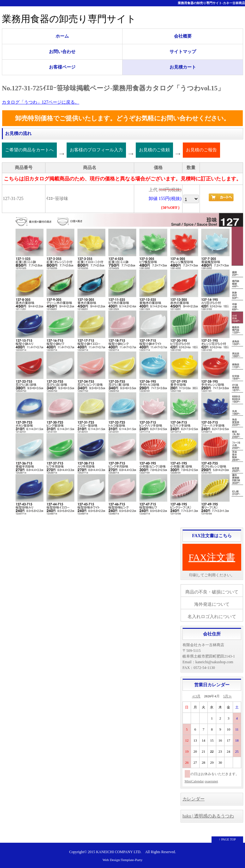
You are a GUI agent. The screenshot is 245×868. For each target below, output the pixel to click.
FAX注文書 (212, 557)
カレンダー (194, 799)
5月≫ (228, 696)
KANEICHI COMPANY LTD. (119, 852)
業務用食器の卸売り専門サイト (69, 19)
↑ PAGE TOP (227, 839)
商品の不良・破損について (212, 592)
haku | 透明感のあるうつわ (208, 816)
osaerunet (211, 781)
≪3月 (196, 696)
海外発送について (212, 604)
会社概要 (183, 36)
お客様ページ (62, 67)
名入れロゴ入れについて (212, 617)
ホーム (62, 36)
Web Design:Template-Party (123, 860)
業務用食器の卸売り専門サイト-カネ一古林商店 (211, 3)
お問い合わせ (62, 52)
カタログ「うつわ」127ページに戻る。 (41, 102)
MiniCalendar (194, 781)
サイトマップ (183, 52)
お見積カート (183, 67)
